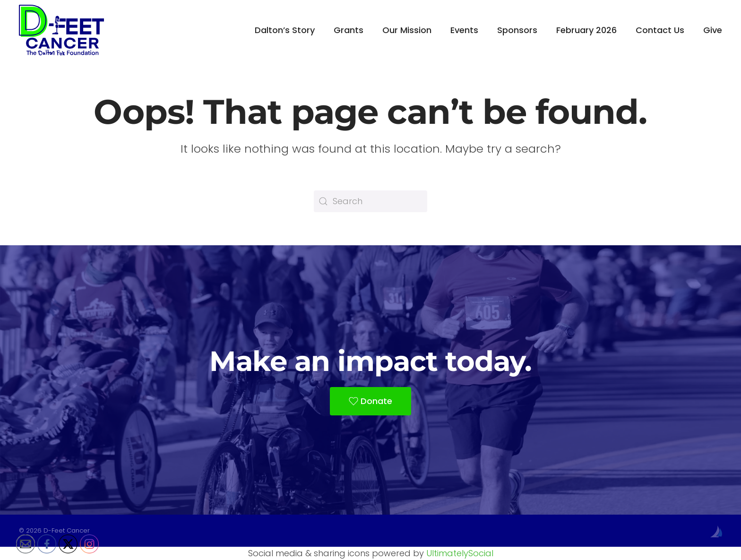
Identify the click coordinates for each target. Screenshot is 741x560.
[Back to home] (61, 30)
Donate (370, 401)
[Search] (370, 201)
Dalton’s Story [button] (285, 30)
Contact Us (660, 30)
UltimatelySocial (460, 553)
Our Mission (407, 30)
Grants (349, 30)
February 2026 (586, 30)
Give (713, 30)
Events (464, 30)
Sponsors (517, 30)
